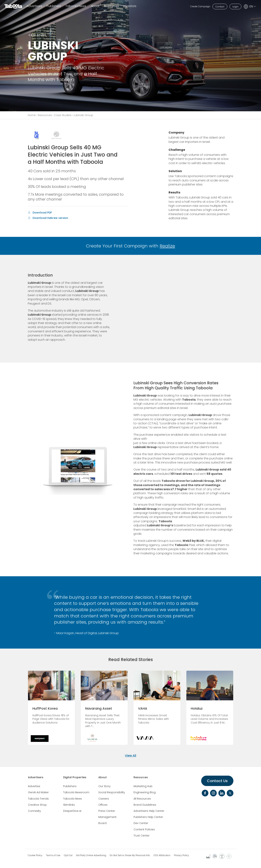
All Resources (142, 799)
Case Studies (63, 115)
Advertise (34, 786)
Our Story (104, 786)
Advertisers (34, 6)
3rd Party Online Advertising (91, 855)
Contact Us (217, 781)
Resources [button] (111, 6)
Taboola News (76, 6)
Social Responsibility (112, 792)
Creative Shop (37, 805)
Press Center (107, 811)
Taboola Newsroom (76, 792)
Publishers (54, 6)
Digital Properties (75, 777)
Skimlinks (69, 805)
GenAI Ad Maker (38, 792)
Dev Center (141, 823)
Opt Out (68, 855)
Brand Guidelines (145, 805)
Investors (130, 6)
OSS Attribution (162, 855)
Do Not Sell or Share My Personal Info (130, 855)
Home (32, 115)
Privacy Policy (181, 855)
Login (235, 7)
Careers (104, 799)
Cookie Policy (35, 855)
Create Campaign (200, 6)
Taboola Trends (38, 799)
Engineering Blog (145, 792)
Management (107, 817)
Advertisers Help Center (149, 811)
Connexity (34, 811)
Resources (45, 115)
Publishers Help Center (148, 817)
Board (102, 823)
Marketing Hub (143, 786)
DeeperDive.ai (72, 811)
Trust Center (142, 836)
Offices (103, 805)
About (103, 777)
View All (130, 756)
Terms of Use (53, 855)
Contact (220, 7)
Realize (167, 246)
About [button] (95, 6)
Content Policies (144, 829)
